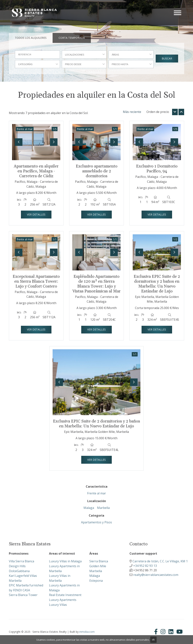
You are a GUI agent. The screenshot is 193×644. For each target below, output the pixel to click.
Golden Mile (98, 566)
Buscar (167, 58)
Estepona (96, 581)
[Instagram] (163, 632)
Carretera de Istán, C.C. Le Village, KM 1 (160, 561)
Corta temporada (72, 38)
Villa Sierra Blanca (21, 561)
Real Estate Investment (65, 595)
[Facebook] (157, 632)
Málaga (95, 576)
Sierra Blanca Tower (23, 595)
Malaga (89, 508)
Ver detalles (36, 214)
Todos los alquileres (31, 38)
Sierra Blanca (99, 561)
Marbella (103, 508)
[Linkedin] (171, 632)
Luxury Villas (58, 605)
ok (153, 639)
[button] (19, 142)
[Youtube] (180, 632)
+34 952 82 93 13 (145, 566)
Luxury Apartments (63, 600)
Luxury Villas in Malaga (65, 561)
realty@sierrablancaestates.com (156, 575)
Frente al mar (96, 493)
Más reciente (132, 112)
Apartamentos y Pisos (96, 522)
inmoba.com (87, 632)
